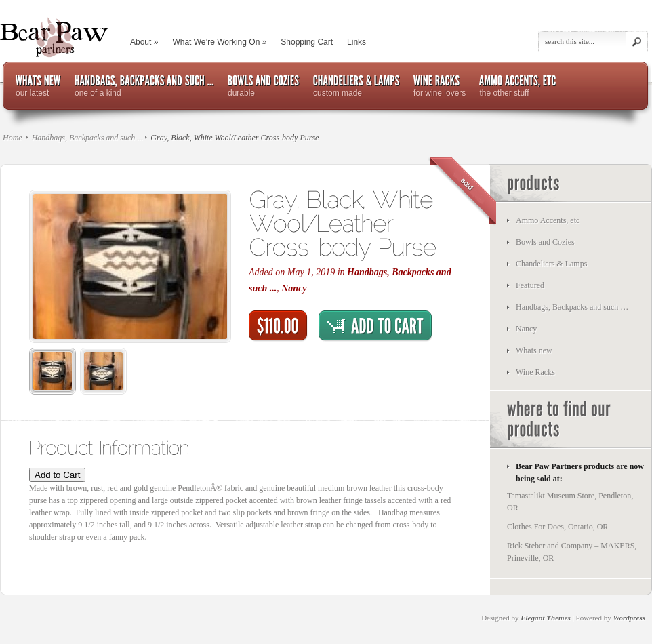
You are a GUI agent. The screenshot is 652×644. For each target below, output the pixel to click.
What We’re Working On (219, 42)
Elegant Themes (546, 618)
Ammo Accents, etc (548, 220)
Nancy (294, 288)
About (144, 42)
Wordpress (629, 618)
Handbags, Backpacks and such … (572, 307)
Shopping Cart (307, 42)
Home (13, 138)
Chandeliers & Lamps (551, 264)
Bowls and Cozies (545, 242)
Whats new (534, 350)
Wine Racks (535, 372)
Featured (530, 285)
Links (356, 42)
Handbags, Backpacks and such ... (88, 138)
